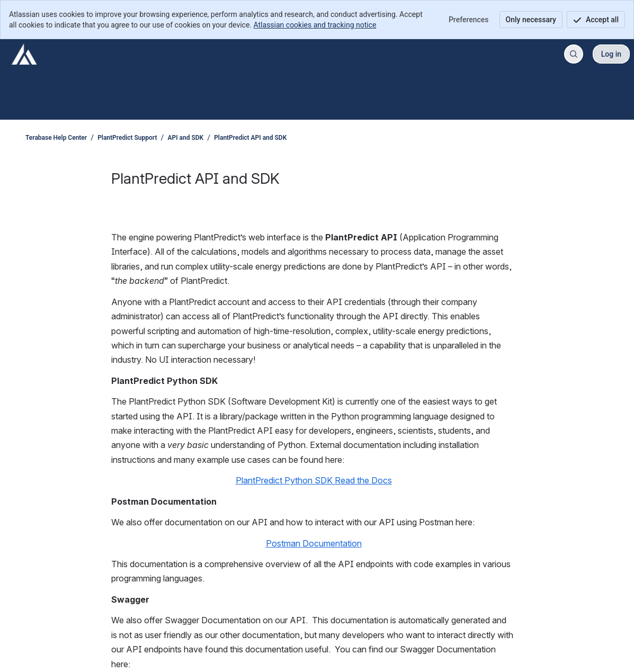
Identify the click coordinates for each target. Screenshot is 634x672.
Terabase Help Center (56, 138)
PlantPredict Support (127, 138)
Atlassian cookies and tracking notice (315, 25)
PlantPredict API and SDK (250, 138)
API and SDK (185, 138)
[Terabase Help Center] (24, 54)
